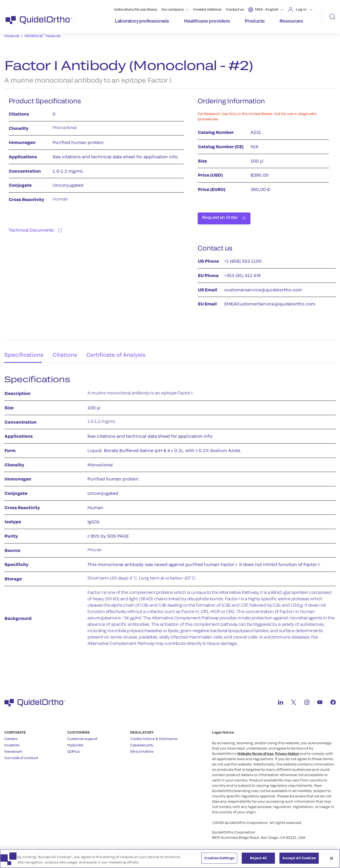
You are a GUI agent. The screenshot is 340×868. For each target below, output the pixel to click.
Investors (12, 742)
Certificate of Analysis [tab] (120, 350)
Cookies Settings (219, 860)
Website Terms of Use (255, 751)
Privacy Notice (287, 751)
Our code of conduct (21, 755)
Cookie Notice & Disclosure (154, 736)
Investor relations (207, 9)
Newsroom (13, 748)
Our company (173, 9)
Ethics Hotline (142, 748)
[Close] (331, 860)
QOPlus (73, 748)
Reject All (258, 860)
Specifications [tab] (22, 350)
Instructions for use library (135, 9)
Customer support (82, 736)
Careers (11, 736)
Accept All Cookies (299, 860)
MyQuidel (75, 742)
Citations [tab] (66, 350)
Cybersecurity (142, 742)
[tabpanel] (170, 510)
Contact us (235, 9)
